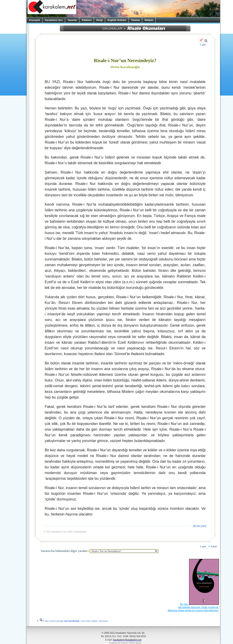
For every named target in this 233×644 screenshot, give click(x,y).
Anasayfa (34, 20)
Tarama (135, 20)
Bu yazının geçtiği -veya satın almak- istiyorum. (74, 621)
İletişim (149, 20)
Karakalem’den (54, 20)
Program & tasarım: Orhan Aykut (125, 643)
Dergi (99, 20)
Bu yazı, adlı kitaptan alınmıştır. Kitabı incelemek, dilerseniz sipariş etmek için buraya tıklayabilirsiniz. (193, 607)
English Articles (117, 20)
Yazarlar (72, 20)
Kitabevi (87, 20)
